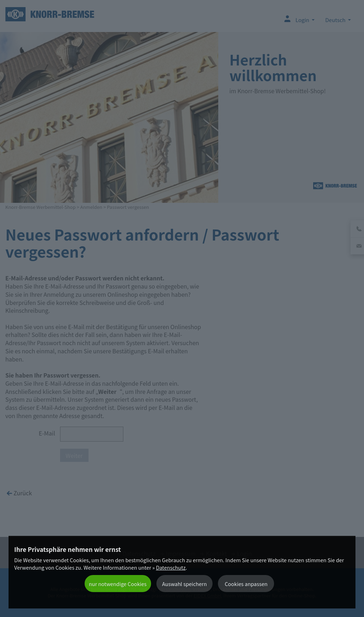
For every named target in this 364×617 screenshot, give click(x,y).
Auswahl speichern (184, 584)
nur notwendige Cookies (118, 584)
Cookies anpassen (246, 584)
